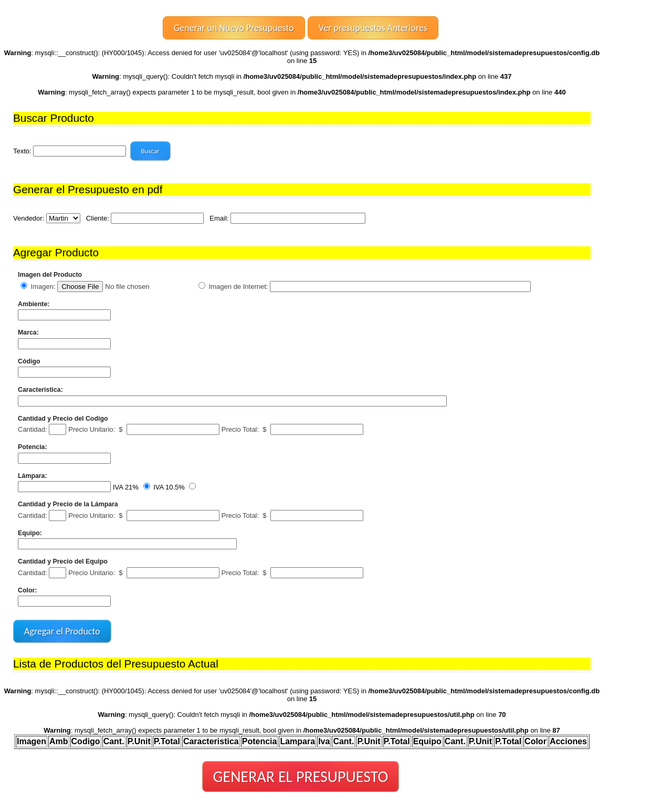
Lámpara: (33, 476)
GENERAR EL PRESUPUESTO (301, 777)
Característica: (40, 390)
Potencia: (33, 447)
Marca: (28, 332)
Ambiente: (34, 304)
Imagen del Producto (50, 275)
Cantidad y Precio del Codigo (63, 419)
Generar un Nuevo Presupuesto (234, 28)
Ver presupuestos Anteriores (373, 28)
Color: (27, 590)
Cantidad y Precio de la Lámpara (68, 504)
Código (29, 361)
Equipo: (30, 533)
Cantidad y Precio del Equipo (63, 561)
